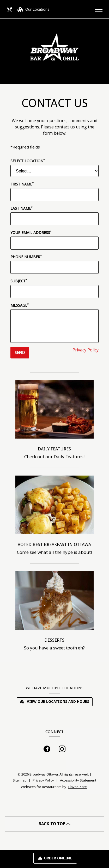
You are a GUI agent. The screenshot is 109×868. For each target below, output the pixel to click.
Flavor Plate (78, 787)
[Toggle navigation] (99, 9)
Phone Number (26, 257)
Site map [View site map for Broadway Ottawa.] (20, 780)
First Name (22, 184)
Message (20, 305)
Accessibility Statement (78, 780)
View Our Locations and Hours (55, 702)
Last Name (22, 208)
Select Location (28, 161)
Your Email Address (31, 232)
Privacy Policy (86, 350)
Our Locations (33, 10)
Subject (19, 281)
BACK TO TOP (54, 824)
